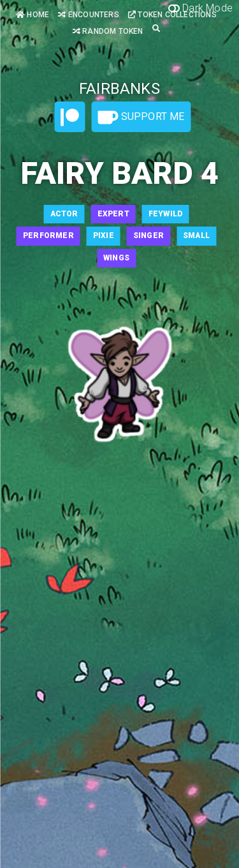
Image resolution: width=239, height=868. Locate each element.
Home (33, 15)
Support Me (141, 117)
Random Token (108, 31)
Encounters (88, 15)
